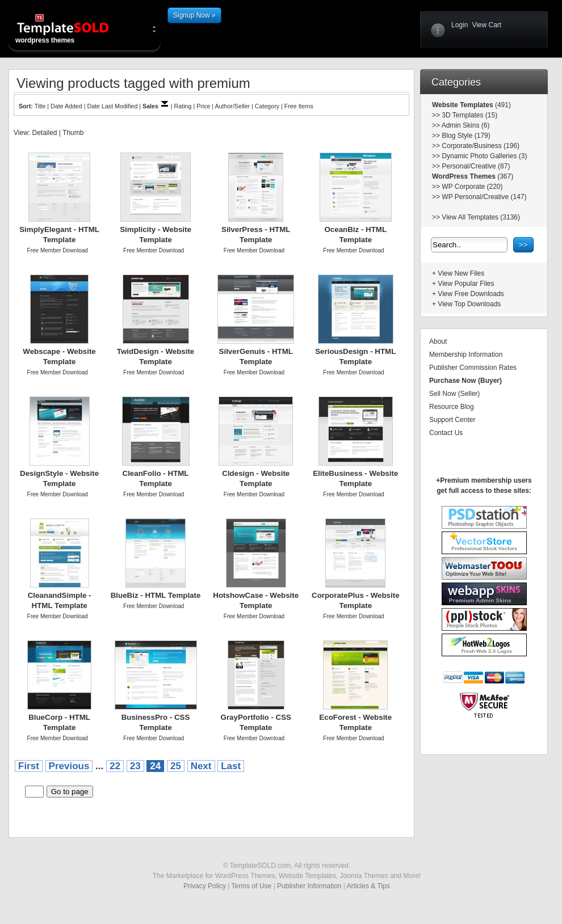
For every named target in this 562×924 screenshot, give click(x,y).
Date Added (66, 106)
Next (201, 766)
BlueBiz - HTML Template (156, 595)
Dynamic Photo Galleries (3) (484, 156)
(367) (504, 176)
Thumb (73, 133)
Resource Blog (452, 407)
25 (176, 766)
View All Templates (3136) (481, 217)
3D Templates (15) (469, 115)
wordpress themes (72, 28)
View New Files (461, 273)
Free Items (299, 106)
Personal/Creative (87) (476, 166)
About (438, 341)
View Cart (486, 25)
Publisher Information (309, 886)
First (29, 766)
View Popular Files (466, 284)
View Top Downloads (469, 304)
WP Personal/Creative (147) (484, 197)
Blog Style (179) (466, 136)
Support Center (452, 420)
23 (135, 766)
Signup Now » (194, 15)
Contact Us (446, 433)
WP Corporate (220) (472, 187)
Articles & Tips (368, 886)
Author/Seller (233, 106)
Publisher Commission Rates (473, 368)
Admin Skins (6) (466, 125)
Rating (183, 106)
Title (40, 106)
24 (155, 766)
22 (115, 766)
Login (460, 25)
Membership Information (466, 355)
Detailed (44, 133)
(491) (502, 105)
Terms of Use (252, 886)
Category (267, 106)
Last (231, 766)
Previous (69, 766)
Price (203, 106)
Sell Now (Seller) (454, 394)
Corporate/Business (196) (481, 146)
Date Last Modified (113, 106)
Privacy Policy (205, 886)
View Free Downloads (471, 294)
